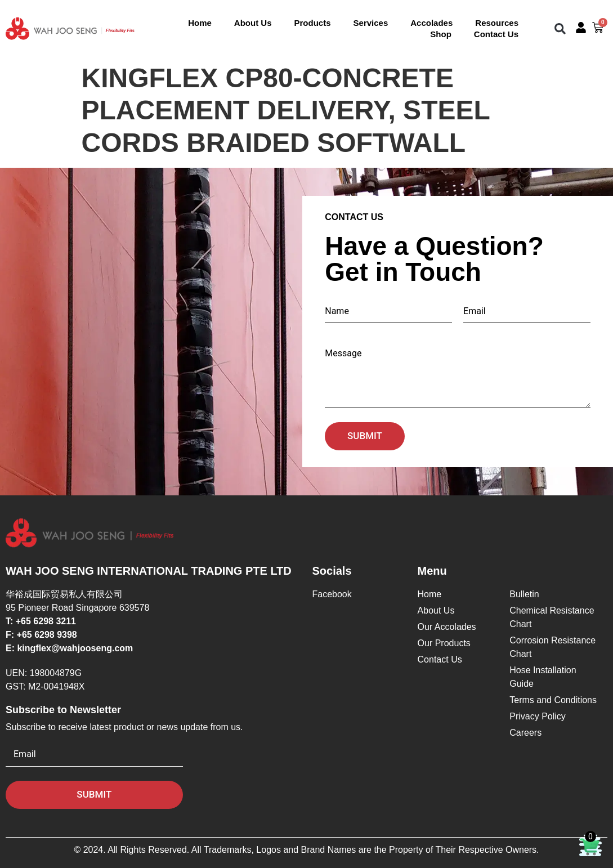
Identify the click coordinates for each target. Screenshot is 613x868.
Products (313, 23)
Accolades (431, 23)
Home (200, 23)
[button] (560, 28)
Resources (497, 23)
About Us (253, 23)
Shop (441, 34)
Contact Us (496, 34)
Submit (365, 436)
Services (371, 23)
